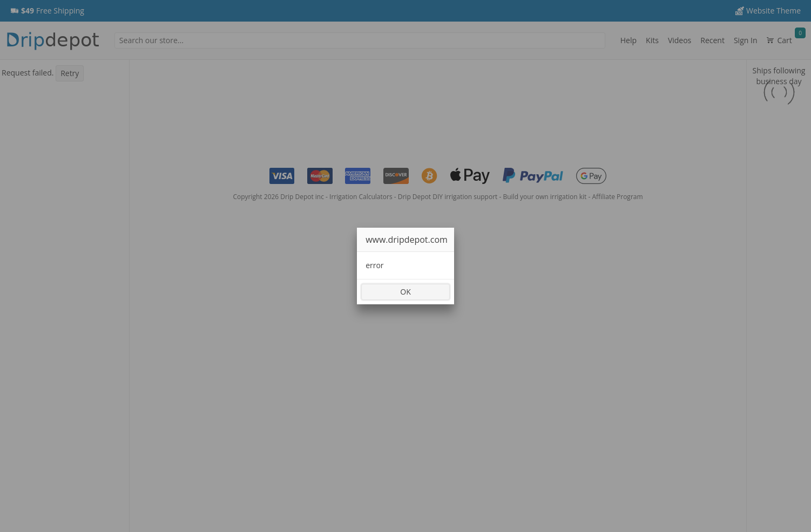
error (374, 265)
